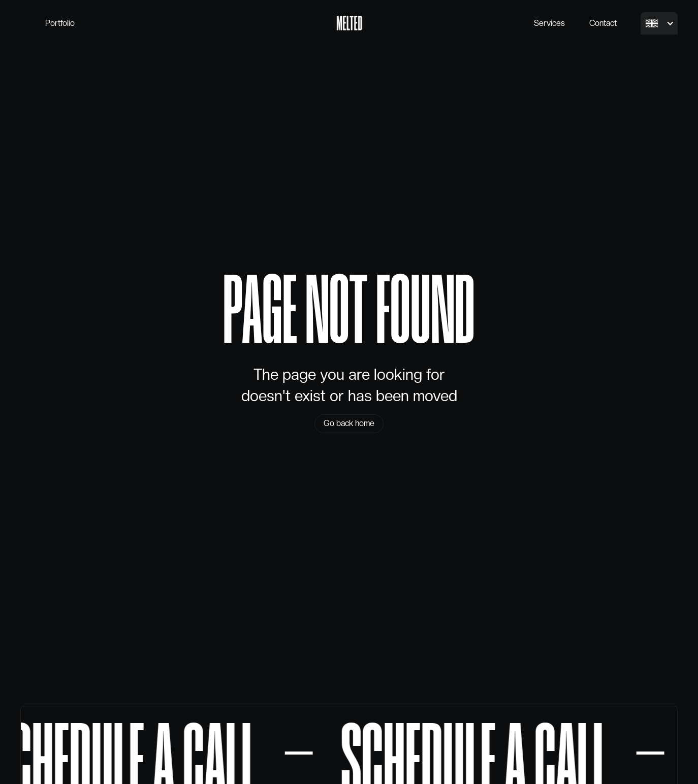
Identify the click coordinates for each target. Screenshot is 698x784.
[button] (659, 23)
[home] (349, 23)
